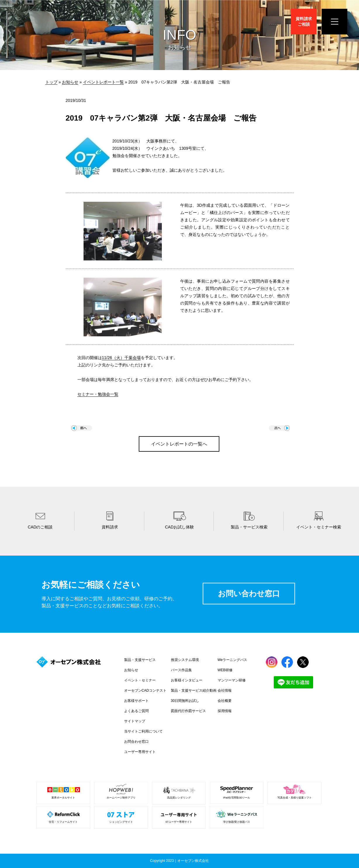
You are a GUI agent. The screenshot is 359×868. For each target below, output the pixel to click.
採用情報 (225, 711)
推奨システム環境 (185, 660)
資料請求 (304, 21)
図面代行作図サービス (188, 711)
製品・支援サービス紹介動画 (194, 690)
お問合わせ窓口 (136, 742)
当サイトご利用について (143, 731)
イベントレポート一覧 (103, 82)
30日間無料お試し (185, 701)
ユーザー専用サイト (140, 752)
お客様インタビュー (187, 680)
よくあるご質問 (136, 711)
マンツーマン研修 (232, 680)
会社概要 (225, 701)
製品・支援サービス (140, 660)
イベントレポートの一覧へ (179, 444)
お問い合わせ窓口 (249, 594)
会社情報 (225, 690)
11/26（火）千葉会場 (121, 358)
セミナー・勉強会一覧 (98, 394)
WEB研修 (225, 670)
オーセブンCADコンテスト (145, 690)
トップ (51, 82)
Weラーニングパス (233, 660)
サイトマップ (135, 721)
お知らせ (70, 82)
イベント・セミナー (140, 680)
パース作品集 (181, 670)
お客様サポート (136, 701)
